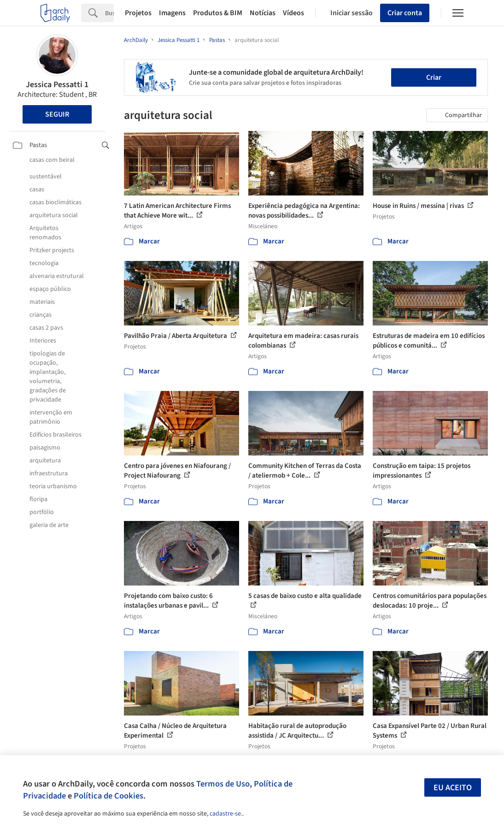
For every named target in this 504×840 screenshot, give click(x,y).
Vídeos (293, 13)
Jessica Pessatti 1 (57, 85)
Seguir (57, 114)
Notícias (263, 13)
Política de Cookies (108, 796)
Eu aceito (453, 788)
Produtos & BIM (218, 13)
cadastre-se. (226, 814)
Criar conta (405, 13)
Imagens (172, 13)
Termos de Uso (223, 784)
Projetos (138, 13)
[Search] (109, 13)
